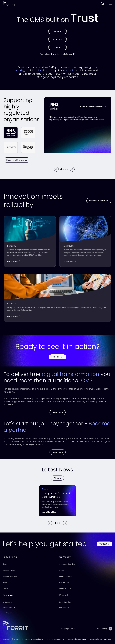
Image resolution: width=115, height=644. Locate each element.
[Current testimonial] (61, 169)
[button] (29, 607)
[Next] (72, 169)
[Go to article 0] (56, 523)
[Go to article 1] (58, 523)
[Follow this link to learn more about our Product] (99, 201)
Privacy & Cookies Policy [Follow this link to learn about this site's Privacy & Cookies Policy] (55, 639)
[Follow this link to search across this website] (102, 4)
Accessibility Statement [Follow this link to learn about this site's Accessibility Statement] (77, 639)
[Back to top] (111, 629)
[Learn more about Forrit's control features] (57, 47)
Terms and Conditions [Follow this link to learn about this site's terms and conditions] (34, 639)
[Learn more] (58, 478)
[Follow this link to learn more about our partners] (58, 452)
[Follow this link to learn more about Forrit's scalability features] (69, 261)
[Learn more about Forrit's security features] (57, 31)
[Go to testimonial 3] (66, 169)
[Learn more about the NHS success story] (93, 107)
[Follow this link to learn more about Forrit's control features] (14, 316)
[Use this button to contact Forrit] (104, 544)
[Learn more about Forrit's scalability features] (57, 39)
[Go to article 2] (60, 523)
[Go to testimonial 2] (64, 169)
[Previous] (56, 169)
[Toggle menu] (111, 4)
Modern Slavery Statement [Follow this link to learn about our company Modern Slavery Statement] (101, 639)
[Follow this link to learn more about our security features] (14, 261)
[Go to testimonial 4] (68, 169)
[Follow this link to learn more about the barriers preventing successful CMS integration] (51, 512)
